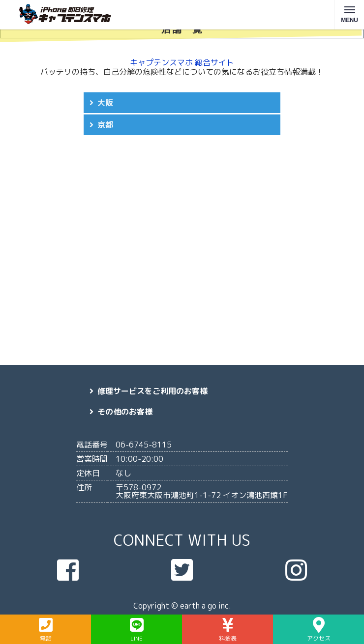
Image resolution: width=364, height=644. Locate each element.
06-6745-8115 (144, 445)
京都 (105, 125)
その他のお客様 (125, 412)
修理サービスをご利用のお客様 (152, 391)
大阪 (105, 103)
